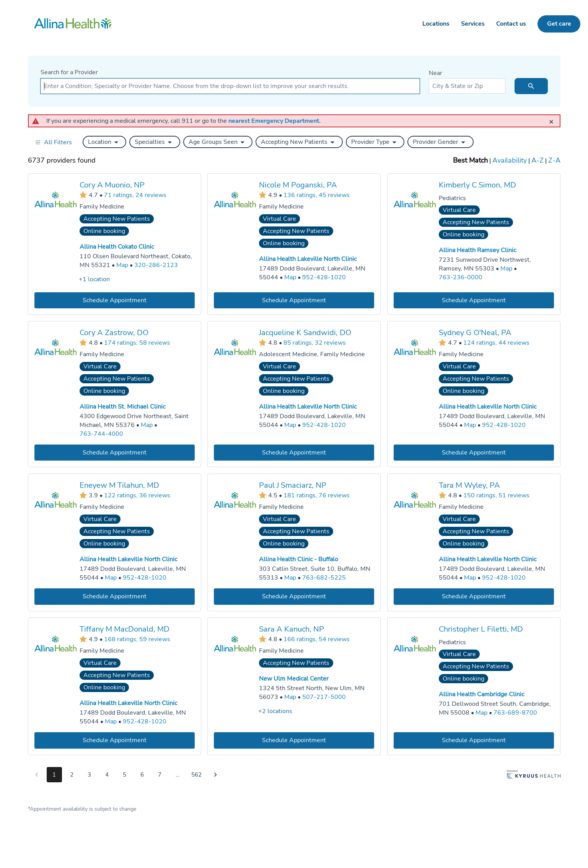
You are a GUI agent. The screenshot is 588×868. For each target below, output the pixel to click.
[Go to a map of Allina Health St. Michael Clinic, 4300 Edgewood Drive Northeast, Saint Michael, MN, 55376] (147, 425)
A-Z (538, 160)
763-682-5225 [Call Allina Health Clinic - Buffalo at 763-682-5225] (324, 578)
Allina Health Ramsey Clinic (477, 250)
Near (436, 73)
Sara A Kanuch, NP (292, 629)
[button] (105, 142)
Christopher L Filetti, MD (480, 629)
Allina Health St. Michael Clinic (122, 407)
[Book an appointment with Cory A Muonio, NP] (115, 300)
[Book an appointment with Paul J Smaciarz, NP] (294, 596)
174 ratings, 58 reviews (137, 343)
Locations (436, 24)
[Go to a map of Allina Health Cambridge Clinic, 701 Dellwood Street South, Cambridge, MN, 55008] (481, 712)
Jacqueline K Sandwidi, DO (305, 333)
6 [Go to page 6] (142, 775)
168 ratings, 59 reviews (137, 639)
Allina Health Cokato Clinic (117, 247)
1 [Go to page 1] (54, 775)
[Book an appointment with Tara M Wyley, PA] (473, 596)
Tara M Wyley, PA (469, 485)
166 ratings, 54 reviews (317, 639)
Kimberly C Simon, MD (477, 185)
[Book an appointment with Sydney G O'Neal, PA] (473, 453)
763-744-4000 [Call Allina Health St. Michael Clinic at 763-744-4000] (101, 434)
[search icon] (531, 86)
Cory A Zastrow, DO (114, 333)
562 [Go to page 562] (196, 775)
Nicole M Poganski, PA (298, 185)
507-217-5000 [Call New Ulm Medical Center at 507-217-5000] (324, 697)
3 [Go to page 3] (89, 775)
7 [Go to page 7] (160, 775)
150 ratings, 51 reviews (496, 495)
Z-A (554, 160)
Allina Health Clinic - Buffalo (299, 559)
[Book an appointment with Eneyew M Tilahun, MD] (115, 596)
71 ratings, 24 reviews (135, 195)
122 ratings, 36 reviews (137, 495)
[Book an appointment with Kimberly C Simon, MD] (473, 300)
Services (473, 24)
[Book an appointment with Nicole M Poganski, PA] (294, 300)
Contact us (511, 24)
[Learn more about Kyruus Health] (534, 776)
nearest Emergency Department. (274, 121)
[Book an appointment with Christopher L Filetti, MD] (473, 740)
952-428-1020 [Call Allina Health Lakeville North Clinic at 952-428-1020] (324, 277)
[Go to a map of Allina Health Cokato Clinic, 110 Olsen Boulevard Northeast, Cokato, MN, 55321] (122, 265)
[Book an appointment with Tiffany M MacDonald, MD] (115, 740)
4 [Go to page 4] (107, 775)
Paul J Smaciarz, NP (293, 485)
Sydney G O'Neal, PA (475, 333)
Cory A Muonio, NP (112, 185)
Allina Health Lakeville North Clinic (308, 259)
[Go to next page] (215, 775)
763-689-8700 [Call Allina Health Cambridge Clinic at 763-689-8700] (515, 712)
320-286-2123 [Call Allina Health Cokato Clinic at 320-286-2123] (156, 265)
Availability (510, 160)
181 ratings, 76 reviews (317, 495)
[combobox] (230, 86)
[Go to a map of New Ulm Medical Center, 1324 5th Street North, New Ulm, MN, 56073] (290, 697)
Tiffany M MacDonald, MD (125, 629)
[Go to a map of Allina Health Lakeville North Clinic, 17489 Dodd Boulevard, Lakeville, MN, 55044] (290, 278)
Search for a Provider (69, 72)
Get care (559, 24)
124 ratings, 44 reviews (496, 343)
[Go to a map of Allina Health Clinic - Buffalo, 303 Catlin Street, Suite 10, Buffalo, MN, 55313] (290, 578)
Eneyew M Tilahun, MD (119, 485)
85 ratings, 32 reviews (315, 343)
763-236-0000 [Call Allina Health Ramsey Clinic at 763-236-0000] (460, 277)
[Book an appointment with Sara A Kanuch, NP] (294, 740)
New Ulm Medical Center (294, 679)
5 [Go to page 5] (125, 775)
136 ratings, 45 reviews (317, 195)
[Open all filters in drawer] (53, 142)
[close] (554, 118)
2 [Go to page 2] (72, 775)
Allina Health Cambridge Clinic (481, 694)
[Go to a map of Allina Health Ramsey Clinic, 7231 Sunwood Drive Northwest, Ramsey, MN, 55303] (506, 269)
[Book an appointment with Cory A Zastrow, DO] (115, 453)
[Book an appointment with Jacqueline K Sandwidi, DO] (294, 453)
